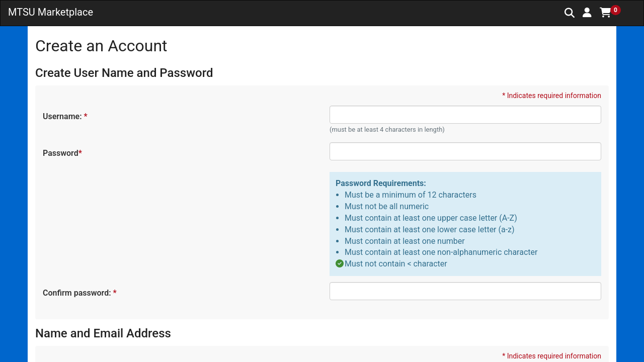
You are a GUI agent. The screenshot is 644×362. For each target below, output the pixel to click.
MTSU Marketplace (51, 12)
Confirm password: (79, 293)
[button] (587, 13)
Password (62, 153)
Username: (65, 116)
